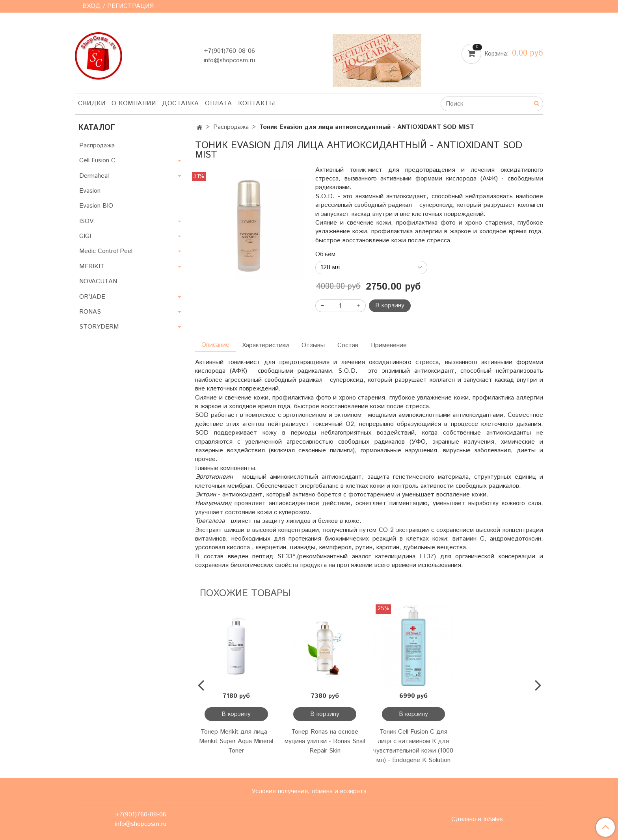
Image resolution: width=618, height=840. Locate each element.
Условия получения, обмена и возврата (309, 791)
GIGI (85, 236)
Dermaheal (94, 176)
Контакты (256, 103)
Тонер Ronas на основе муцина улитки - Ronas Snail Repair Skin (325, 741)
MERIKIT (92, 267)
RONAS (90, 312)
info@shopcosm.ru (229, 60)
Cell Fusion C (97, 161)
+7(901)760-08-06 (229, 51)
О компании (134, 103)
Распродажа (231, 127)
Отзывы (313, 345)
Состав (348, 345)
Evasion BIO (96, 206)
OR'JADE (92, 297)
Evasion (90, 191)
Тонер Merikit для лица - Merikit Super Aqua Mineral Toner (236, 741)
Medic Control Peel (106, 251)
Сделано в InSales (477, 820)
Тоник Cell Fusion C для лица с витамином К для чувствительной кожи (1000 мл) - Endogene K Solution (413, 746)
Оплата (218, 103)
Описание (215, 345)
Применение (389, 345)
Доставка (180, 103)
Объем (325, 255)
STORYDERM (99, 327)
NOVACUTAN (98, 282)
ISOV (86, 221)
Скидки (92, 103)
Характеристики (265, 345)
